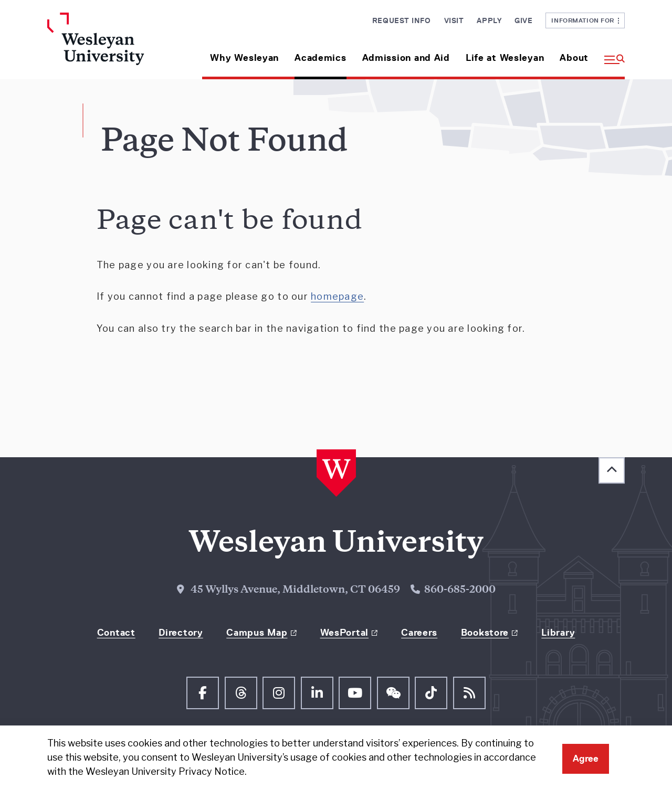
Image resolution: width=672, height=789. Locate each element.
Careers (419, 633)
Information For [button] (585, 20)
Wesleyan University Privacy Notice (165, 771)
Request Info (402, 20)
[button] (611, 54)
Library (558, 633)
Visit (454, 20)
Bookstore (485, 633)
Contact (116, 633)
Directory (181, 633)
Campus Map (257, 633)
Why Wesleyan (244, 58)
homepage (337, 296)
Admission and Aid (406, 58)
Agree (586, 759)
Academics (320, 58)
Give (523, 20)
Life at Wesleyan (505, 58)
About (574, 58)
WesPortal (344, 633)
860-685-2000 (460, 590)
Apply (489, 20)
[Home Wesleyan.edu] (114, 46)
